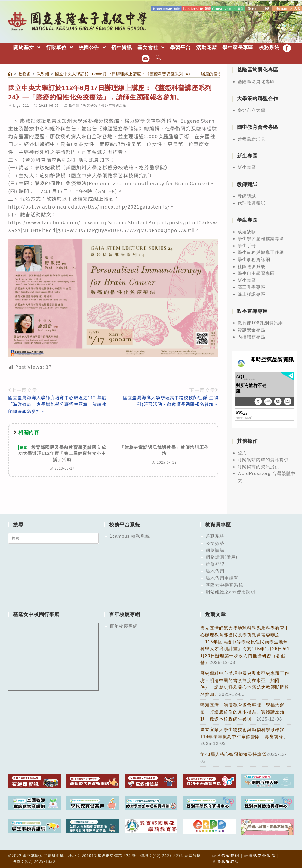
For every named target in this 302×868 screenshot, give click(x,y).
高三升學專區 (252, 287)
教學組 (74, 105)
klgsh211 (21, 105)
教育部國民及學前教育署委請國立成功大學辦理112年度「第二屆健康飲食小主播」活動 (62, 453)
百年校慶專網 (124, 626)
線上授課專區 (252, 294)
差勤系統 (215, 536)
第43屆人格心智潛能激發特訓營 (233, 754)
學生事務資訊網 (254, 259)
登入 (242, 452)
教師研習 (90, 105)
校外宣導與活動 (114, 105)
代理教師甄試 (252, 203)
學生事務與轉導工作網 (261, 252)
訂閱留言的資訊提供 (259, 466)
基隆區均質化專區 (256, 81)
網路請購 (215, 550)
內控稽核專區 (252, 336)
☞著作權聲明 (226, 855)
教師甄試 (247, 196)
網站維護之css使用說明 (230, 592)
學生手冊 (247, 245)
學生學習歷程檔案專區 (261, 238)
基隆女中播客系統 (224, 585)
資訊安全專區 (252, 330)
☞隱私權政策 (226, 861)
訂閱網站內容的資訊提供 (263, 459)
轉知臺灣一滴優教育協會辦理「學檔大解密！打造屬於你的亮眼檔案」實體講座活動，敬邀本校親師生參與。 (242, 712)
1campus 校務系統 (130, 536)
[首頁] (10, 73)
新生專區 (247, 167)
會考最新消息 (252, 139)
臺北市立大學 (252, 110)
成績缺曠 (247, 231)
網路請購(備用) (221, 557)
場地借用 (215, 571)
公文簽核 (215, 543)
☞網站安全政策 (260, 855)
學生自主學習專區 (256, 273)
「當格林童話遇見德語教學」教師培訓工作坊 (164, 450)
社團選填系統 (252, 266)
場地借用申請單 (222, 578)
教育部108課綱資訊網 (260, 323)
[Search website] (158, 58)
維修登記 (215, 564)
